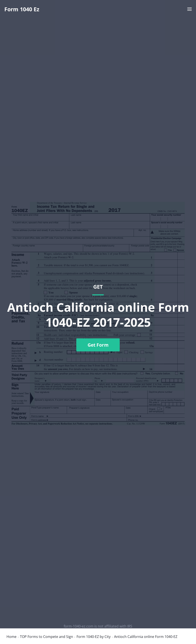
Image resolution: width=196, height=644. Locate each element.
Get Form (98, 345)
